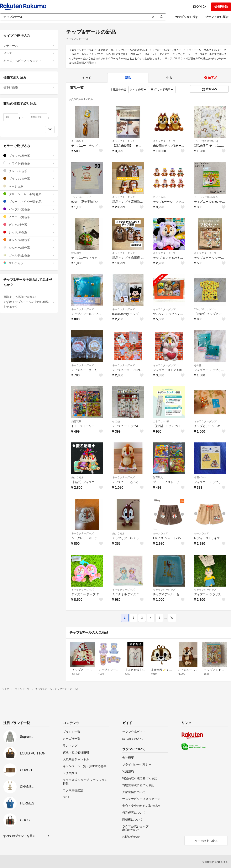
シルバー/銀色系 (29, 248)
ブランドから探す (217, 17)
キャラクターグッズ (124, 141)
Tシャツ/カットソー (82, 197)
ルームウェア (161, 533)
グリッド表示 (162, 89)
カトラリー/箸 (161, 421)
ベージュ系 (29, 186)
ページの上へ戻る (206, 841)
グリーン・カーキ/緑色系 (29, 194)
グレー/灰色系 (29, 171)
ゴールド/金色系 (29, 255)
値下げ (210, 78)
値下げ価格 (29, 87)
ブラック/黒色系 (29, 156)
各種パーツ (200, 477)
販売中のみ (118, 89)
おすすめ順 (138, 89)
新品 (128, 78)
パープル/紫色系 (29, 209)
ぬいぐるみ (159, 197)
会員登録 (221, 7)
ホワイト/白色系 (29, 163)
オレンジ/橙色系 (29, 240)
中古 (169, 78)
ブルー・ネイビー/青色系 (29, 202)
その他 (198, 365)
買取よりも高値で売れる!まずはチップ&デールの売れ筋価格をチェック (29, 302)
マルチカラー (29, 263)
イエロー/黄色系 (29, 217)
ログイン (199, 7)
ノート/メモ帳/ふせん (206, 197)
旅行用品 (76, 253)
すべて (87, 78)
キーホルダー (79, 141)
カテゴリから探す (187, 17)
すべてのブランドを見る (19, 836)
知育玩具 (76, 421)
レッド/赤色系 (29, 232)
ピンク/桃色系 (29, 225)
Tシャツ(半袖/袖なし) (206, 141)
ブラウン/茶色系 (29, 179)
